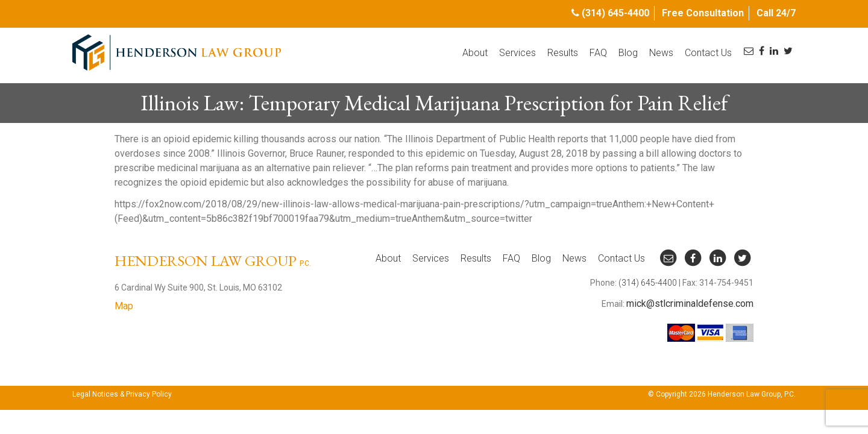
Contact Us (708, 53)
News (661, 53)
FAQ (598, 53)
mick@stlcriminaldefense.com (690, 303)
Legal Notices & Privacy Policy (122, 394)
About (475, 53)
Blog (628, 53)
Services (517, 53)
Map (124, 306)
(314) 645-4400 (615, 13)
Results (563, 53)
